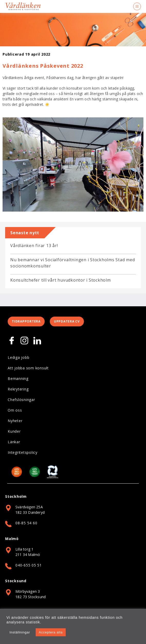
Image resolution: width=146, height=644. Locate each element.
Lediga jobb (18, 357)
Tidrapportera (26, 321)
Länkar (14, 442)
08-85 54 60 (26, 523)
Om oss (15, 410)
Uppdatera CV (67, 321)
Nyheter (15, 421)
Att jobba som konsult (28, 368)
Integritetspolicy (23, 452)
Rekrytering (18, 389)
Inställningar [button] (20, 632)
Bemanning (18, 378)
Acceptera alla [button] (51, 632)
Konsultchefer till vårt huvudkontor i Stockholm (61, 280)
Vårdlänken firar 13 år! (34, 246)
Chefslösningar (21, 400)
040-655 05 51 (29, 565)
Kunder (14, 431)
